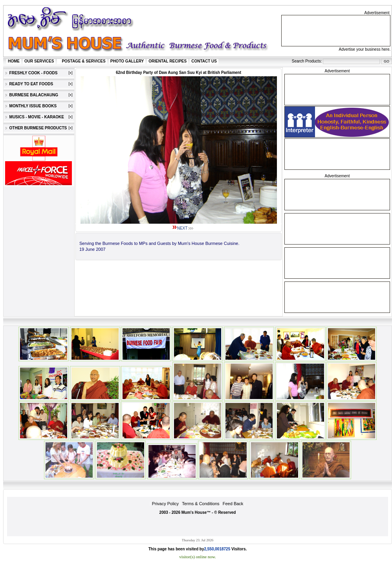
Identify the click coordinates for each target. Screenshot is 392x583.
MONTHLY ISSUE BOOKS (31, 106)
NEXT (182, 228)
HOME (14, 61)
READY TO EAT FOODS (29, 84)
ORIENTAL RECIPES (168, 61)
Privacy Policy (165, 504)
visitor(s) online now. (198, 557)
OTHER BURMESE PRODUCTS (36, 128)
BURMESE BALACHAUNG (32, 95)
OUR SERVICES (39, 61)
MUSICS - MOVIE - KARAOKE (35, 117)
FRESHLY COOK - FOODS (31, 73)
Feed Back (233, 504)
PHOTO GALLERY (127, 61)
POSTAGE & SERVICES (83, 61)
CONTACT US (204, 61)
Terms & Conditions (201, 504)
